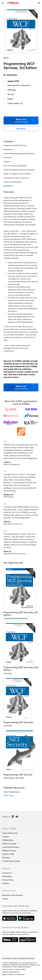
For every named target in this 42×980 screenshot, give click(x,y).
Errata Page (8, 795)
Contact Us (7, 873)
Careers (6, 837)
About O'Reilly (9, 829)
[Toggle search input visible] (39, 3)
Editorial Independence (11, 972)
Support (6, 868)
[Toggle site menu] (3, 3)
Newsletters (7, 876)
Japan (5, 899)
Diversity (6, 858)
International (9, 891)
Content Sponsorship (11, 861)
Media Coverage (9, 844)
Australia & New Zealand (12, 895)
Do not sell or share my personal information (18, 958)
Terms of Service (8, 969)
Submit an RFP (8, 854)
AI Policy (6, 883)
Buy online (21, 129)
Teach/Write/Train (10, 833)
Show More (8, 186)
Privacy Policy (8, 880)
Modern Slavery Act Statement (13, 974)
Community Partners (11, 847)
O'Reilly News (8, 840)
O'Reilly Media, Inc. (15, 103)
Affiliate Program (9, 851)
